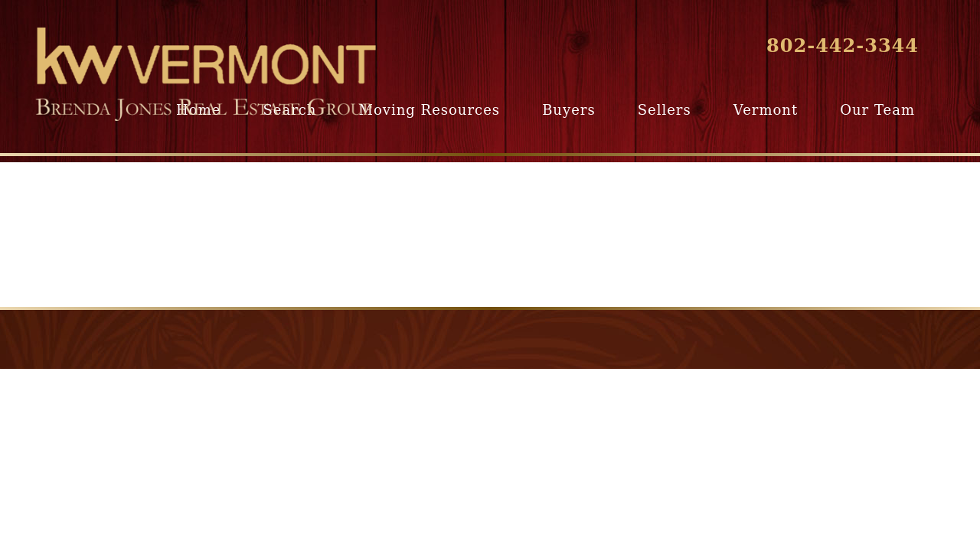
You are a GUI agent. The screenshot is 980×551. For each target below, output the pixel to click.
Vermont (766, 110)
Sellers (665, 110)
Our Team (877, 110)
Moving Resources (430, 110)
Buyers (568, 110)
